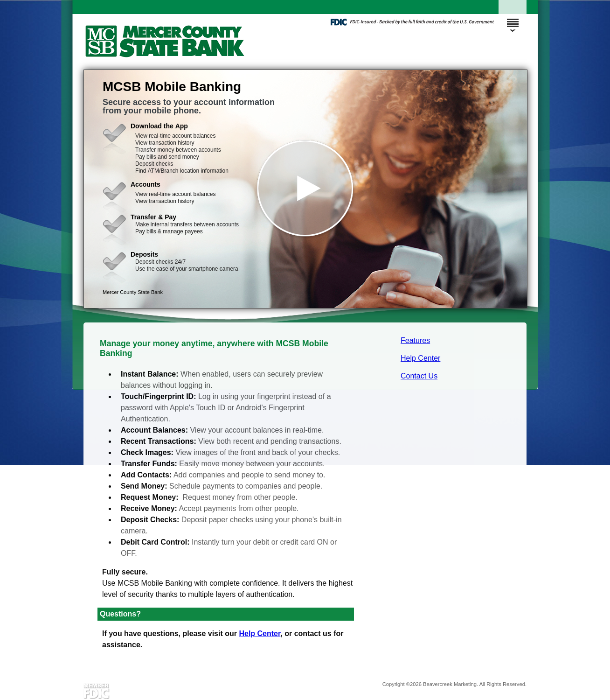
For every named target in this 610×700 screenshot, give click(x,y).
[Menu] (513, 19)
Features (415, 340)
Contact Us (419, 376)
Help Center (420, 358)
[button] (305, 189)
